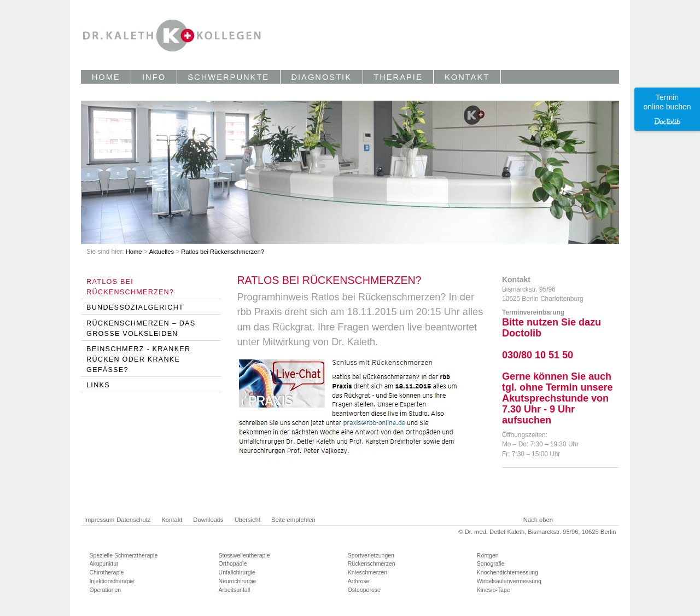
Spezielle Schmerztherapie (123, 555)
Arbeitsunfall (235, 590)
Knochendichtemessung (507, 572)
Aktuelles (163, 252)
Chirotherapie (106, 572)
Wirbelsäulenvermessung (509, 581)
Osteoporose (364, 590)
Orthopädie (233, 563)
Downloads (208, 520)
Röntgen (488, 555)
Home (135, 252)
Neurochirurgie (238, 581)
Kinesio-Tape (494, 590)
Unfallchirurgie (237, 572)
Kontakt (172, 520)
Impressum (99, 520)
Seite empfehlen (293, 520)
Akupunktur (104, 563)
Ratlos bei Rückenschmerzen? (223, 252)
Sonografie (491, 563)
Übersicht (247, 520)
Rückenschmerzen (372, 563)
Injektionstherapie (112, 581)
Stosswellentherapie (244, 555)
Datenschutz (133, 520)
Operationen (105, 590)
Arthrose (359, 581)
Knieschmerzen (367, 572)
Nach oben (538, 520)
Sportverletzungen (371, 555)
